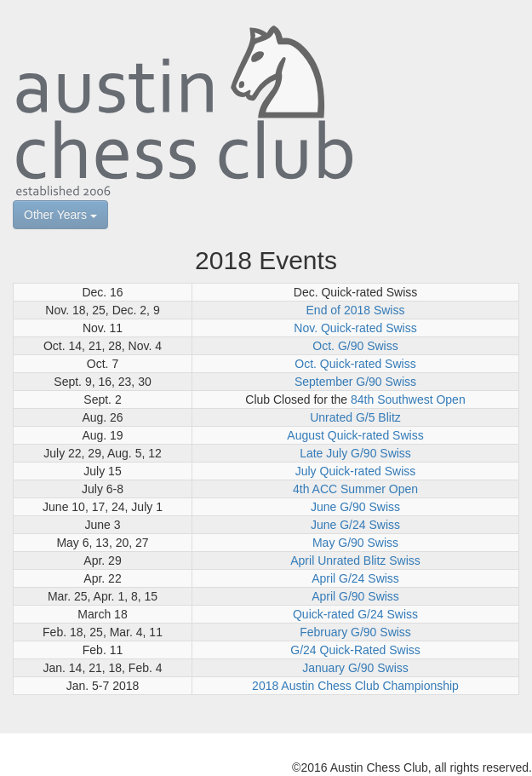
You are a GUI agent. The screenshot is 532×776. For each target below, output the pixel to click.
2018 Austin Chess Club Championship (355, 686)
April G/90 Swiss (355, 596)
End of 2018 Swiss (356, 310)
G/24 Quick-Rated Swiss (355, 650)
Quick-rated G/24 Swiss (355, 614)
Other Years (60, 215)
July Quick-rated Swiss (356, 471)
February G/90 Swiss (355, 632)
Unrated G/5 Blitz (355, 417)
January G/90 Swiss (355, 668)
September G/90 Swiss (355, 382)
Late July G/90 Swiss (355, 453)
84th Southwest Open (408, 399)
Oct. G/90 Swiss (355, 346)
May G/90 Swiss (355, 543)
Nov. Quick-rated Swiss (355, 328)
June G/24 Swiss (355, 525)
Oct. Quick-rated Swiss (355, 364)
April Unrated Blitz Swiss (355, 560)
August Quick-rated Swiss (355, 435)
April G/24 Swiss (355, 578)
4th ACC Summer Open (355, 489)
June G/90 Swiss (355, 507)
